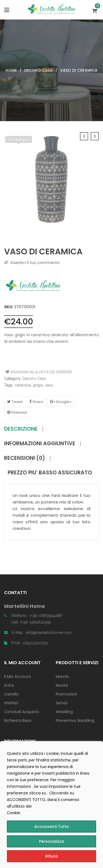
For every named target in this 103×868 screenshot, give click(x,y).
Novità (62, 685)
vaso (49, 385)
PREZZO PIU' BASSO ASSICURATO (50, 473)
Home (11, 70)
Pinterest (17, 412)
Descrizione (21, 429)
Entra (9, 685)
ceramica (23, 385)
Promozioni (66, 694)
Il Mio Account (18, 677)
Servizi (62, 703)
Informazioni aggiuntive (40, 444)
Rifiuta (52, 856)
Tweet (15, 402)
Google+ (61, 402)
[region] (51, 805)
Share (36, 402)
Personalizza (51, 841)
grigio (38, 385)
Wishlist (11, 703)
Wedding (64, 712)
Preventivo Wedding (75, 720)
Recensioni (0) (25, 458)
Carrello (12, 694)
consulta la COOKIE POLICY (48, 813)
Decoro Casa (38, 70)
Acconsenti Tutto (52, 827)
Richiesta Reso (18, 720)
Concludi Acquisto (22, 712)
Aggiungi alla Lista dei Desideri (26, 372)
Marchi (62, 677)
